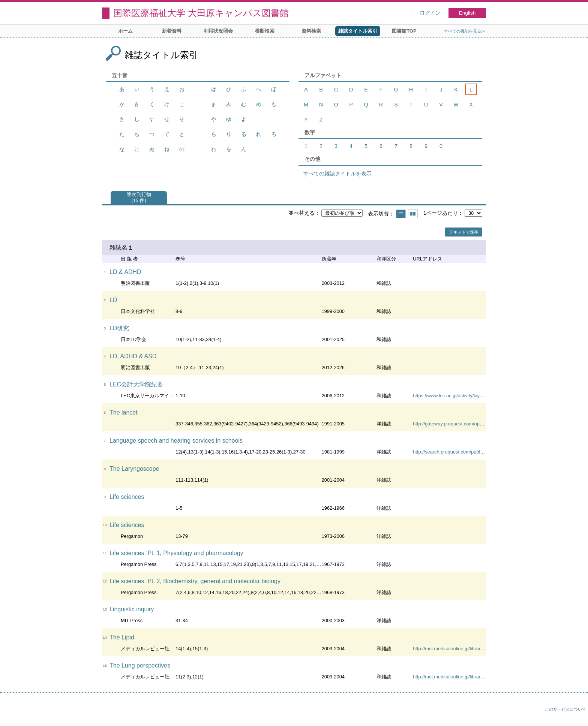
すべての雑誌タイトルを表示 (337, 174)
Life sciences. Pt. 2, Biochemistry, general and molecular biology (195, 581)
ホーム (125, 31)
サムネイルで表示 (413, 214)
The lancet (124, 412)
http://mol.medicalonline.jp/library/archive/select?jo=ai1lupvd (477, 677)
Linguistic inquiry (132, 609)
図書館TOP (404, 31)
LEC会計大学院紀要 (136, 384)
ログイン (430, 13)
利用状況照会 (218, 31)
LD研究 (119, 328)
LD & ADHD (125, 272)
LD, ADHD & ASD (133, 356)
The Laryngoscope (134, 469)
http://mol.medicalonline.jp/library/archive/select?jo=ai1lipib (475, 649)
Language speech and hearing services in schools (176, 441)
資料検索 (311, 31)
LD (113, 300)
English (467, 13)
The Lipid (122, 637)
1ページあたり (441, 213)
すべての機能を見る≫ (465, 31)
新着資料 (172, 31)
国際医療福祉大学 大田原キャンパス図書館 (201, 13)
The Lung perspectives (140, 665)
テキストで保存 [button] (464, 232)
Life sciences (127, 497)
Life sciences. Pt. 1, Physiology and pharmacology (176, 553)
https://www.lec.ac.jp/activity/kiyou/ (450, 396)
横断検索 (265, 31)
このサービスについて (565, 709)
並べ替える (301, 213)
